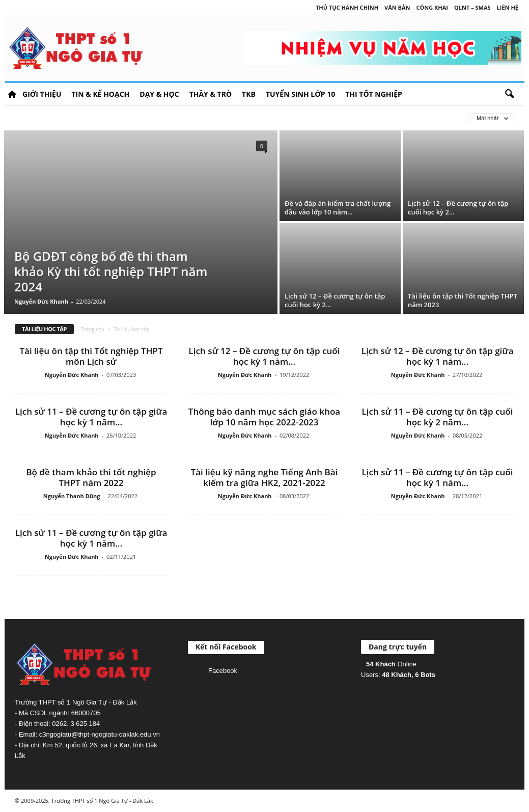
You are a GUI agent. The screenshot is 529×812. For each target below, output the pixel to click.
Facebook (223, 671)
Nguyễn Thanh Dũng (72, 496)
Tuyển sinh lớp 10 (300, 94)
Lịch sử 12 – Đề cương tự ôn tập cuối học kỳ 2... (458, 208)
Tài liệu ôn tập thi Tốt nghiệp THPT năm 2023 (463, 300)
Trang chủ (93, 329)
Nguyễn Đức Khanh (41, 301)
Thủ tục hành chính (347, 7)
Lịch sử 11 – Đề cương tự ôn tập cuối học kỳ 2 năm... (438, 417)
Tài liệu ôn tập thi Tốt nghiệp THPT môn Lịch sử (91, 356)
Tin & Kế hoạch (100, 94)
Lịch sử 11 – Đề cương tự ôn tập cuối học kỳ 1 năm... (438, 477)
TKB (249, 94)
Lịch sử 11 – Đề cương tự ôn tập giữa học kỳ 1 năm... (91, 417)
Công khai (432, 7)
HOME (12, 94)
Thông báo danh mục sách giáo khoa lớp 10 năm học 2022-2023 (264, 417)
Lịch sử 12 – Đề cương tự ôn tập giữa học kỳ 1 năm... (438, 356)
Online (391, 664)
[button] (509, 94)
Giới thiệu (42, 94)
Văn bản (397, 7)
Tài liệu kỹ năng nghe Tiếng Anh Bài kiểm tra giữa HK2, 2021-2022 (264, 477)
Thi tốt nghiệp (374, 94)
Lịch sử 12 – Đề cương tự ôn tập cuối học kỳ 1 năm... (264, 356)
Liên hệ (508, 7)
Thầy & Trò (211, 94)
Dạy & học (159, 94)
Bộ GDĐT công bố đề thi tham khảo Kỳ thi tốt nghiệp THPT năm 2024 (111, 271)
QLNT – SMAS (472, 7)
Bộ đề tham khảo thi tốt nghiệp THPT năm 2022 (91, 477)
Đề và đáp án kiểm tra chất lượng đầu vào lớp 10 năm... (338, 208)
